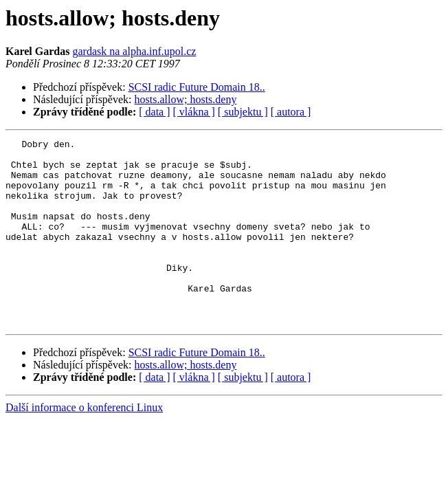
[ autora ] (291, 112)
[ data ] (154, 112)
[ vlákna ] (194, 112)
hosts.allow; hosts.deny (186, 99)
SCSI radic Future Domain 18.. (197, 87)
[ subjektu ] (243, 112)
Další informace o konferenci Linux (84, 444)
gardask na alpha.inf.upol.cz (134, 51)
